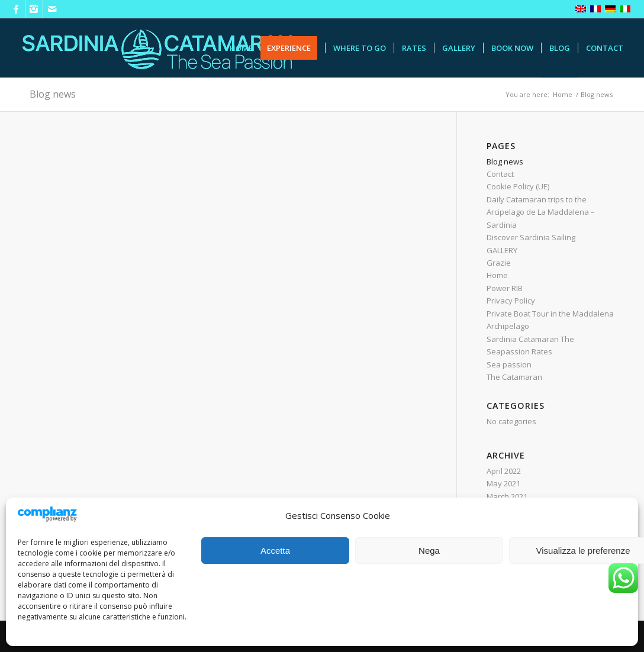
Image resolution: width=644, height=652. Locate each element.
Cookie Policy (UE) (518, 186)
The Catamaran (514, 377)
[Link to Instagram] (34, 9)
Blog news (53, 94)
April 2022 (504, 471)
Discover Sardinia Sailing (531, 237)
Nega (429, 551)
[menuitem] (241, 48)
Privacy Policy (511, 301)
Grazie (499, 263)
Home (497, 275)
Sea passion (509, 364)
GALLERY (502, 250)
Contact (500, 174)
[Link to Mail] (52, 9)
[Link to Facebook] (16, 9)
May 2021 (503, 483)
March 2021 (507, 496)
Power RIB (505, 288)
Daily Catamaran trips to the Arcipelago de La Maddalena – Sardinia (541, 212)
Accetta (275, 551)
